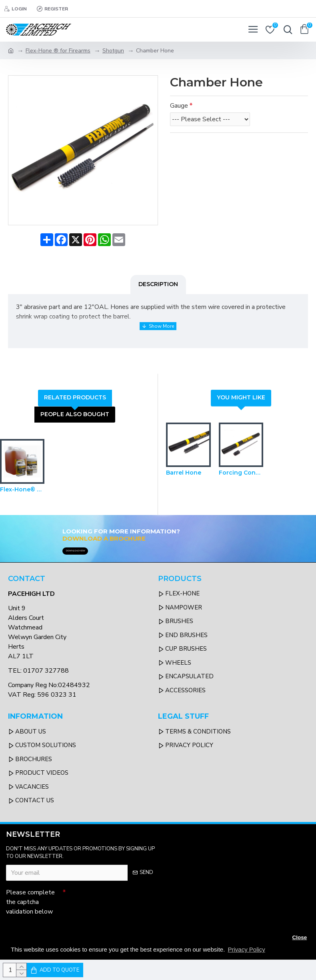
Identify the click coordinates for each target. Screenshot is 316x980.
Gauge (179, 106)
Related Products (75, 395)
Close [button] (299, 937)
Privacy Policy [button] (246, 949)
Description (158, 284)
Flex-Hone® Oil (22, 487)
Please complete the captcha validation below (30, 900)
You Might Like (241, 395)
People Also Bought (75, 412)
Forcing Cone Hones (241, 471)
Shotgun (113, 51)
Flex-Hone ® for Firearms (58, 51)
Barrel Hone (184, 471)
